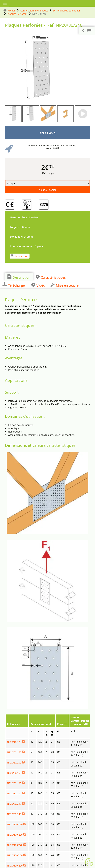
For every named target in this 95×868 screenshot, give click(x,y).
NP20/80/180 (14, 783)
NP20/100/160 (15, 824)
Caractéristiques (51, 277)
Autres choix (20, 256)
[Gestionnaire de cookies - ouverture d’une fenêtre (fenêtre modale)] (89, 862)
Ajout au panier (48, 190)
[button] (87, 31)
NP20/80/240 (14, 814)
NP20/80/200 (14, 793)
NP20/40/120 (14, 742)
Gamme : (16, 217)
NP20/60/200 (14, 763)
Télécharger (14, 285)
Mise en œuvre (64, 285)
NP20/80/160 (14, 773)
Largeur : (16, 227)
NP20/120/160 (15, 855)
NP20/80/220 (14, 804)
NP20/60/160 (14, 752)
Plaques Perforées (17, 14)
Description (19, 277)
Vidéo (38, 285)
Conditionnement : (22, 246)
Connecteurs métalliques (34, 11)
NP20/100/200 (15, 835)
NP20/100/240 (15, 845)
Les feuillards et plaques (67, 11)
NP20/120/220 (15, 866)
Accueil (12, 11)
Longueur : (17, 237)
